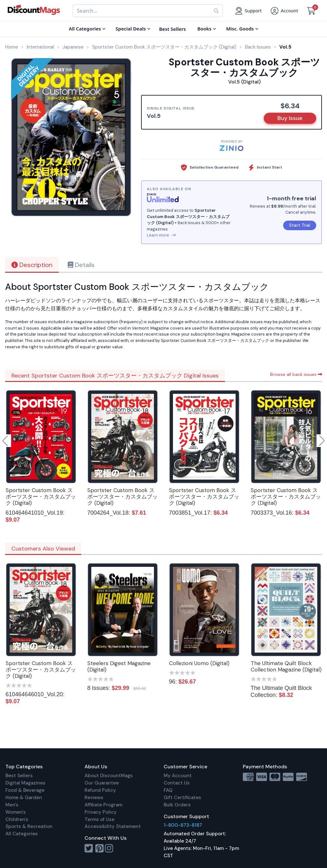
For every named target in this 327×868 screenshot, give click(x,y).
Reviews (94, 798)
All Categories (22, 834)
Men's (12, 805)
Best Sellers (19, 776)
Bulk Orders (177, 805)
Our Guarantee (102, 783)
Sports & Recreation (29, 826)
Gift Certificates (182, 798)
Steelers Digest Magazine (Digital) (119, 666)
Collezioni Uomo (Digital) (199, 663)
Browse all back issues (296, 374)
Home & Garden (24, 798)
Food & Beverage (25, 790)
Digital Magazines (25, 783)
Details (81, 265)
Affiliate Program (103, 805)
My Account (178, 776)
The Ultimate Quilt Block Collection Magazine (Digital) (286, 666)
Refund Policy (100, 790)
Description (32, 265)
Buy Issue (290, 118)
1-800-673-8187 (183, 825)
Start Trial (300, 225)
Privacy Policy (101, 812)
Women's (16, 812)
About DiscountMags (109, 776)
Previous (6, 441)
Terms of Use (99, 819)
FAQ (168, 790)
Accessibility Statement (113, 826)
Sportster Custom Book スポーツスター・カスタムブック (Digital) (41, 497)
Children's (17, 819)
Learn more (161, 235)
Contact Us (177, 783)
